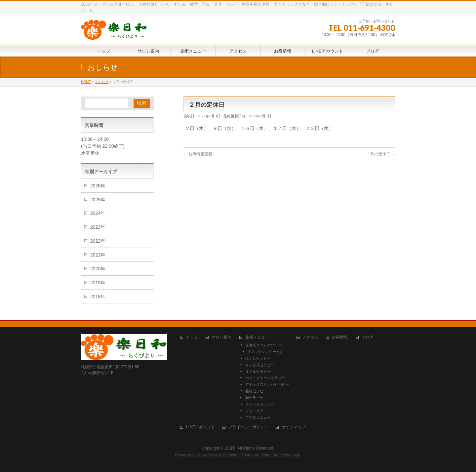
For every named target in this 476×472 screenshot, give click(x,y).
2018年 (98, 296)
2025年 (98, 200)
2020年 (98, 269)
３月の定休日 (381, 154)
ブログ (368, 337)
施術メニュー (257, 337)
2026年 (98, 186)
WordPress (208, 455)
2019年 (98, 283)
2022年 (98, 241)
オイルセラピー (258, 372)
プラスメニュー (258, 417)
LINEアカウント (200, 427)
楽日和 (230, 448)
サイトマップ (294, 427)
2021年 (98, 255)
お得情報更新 (198, 154)
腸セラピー (254, 398)
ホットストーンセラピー (265, 378)
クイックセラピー (260, 404)
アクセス (310, 337)
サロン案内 (221, 337)
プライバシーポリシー (248, 427)
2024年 (98, 213)
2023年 (98, 227)
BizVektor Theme (238, 455)
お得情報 (340, 337)
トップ (192, 337)
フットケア (254, 411)
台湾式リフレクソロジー (265, 345)
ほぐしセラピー (258, 358)
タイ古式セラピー (260, 365)
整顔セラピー (256, 391)
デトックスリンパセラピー (267, 384)
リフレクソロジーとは (265, 352)
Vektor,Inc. (270, 455)
